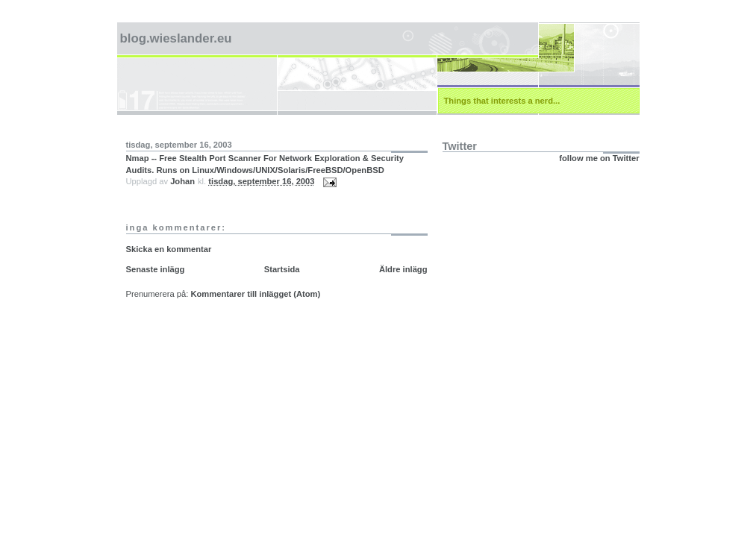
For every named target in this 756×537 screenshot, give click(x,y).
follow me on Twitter (599, 158)
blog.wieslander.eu (176, 38)
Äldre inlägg (403, 269)
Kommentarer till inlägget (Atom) (255, 294)
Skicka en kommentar (169, 249)
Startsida (282, 269)
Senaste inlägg (156, 269)
